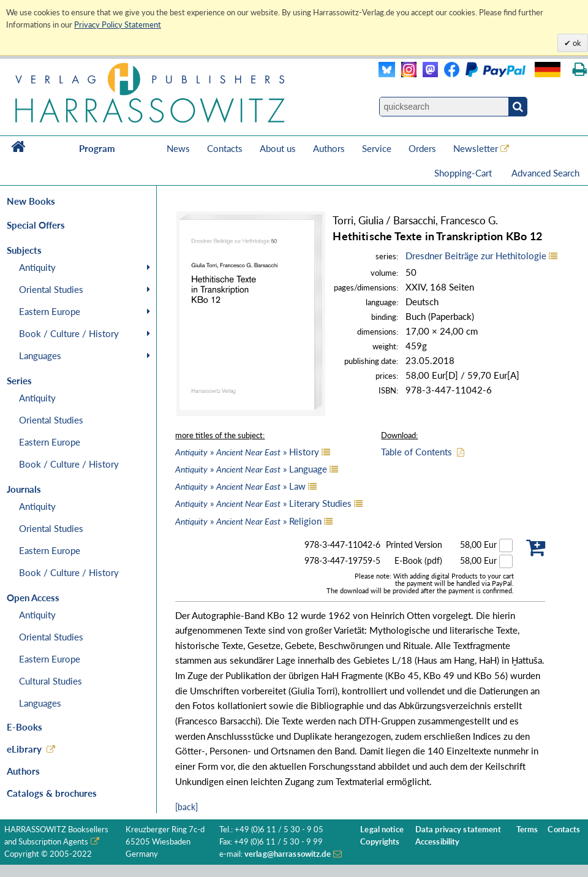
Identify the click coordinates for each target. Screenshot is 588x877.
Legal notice (382, 830)
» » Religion (248, 521)
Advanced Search (545, 173)
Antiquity (37, 267)
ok (576, 43)
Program (97, 148)
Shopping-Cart (464, 173)
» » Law (240, 486)
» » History (247, 452)
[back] (187, 807)
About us (278, 148)
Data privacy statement (458, 830)
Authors (329, 148)
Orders (422, 148)
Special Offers (36, 225)
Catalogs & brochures (52, 793)
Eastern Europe (50, 311)
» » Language (251, 469)
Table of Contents (417, 452)
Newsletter (476, 148)
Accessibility (438, 842)
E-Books (24, 727)
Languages (40, 355)
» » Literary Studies (263, 503)
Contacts (225, 148)
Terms (527, 830)
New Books (31, 201)
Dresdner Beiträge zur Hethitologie (476, 256)
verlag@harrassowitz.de (288, 854)
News (178, 148)
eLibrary (24, 749)
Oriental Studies (51, 289)
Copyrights (380, 842)
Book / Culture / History (69, 333)
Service (377, 148)
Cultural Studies (51, 681)
